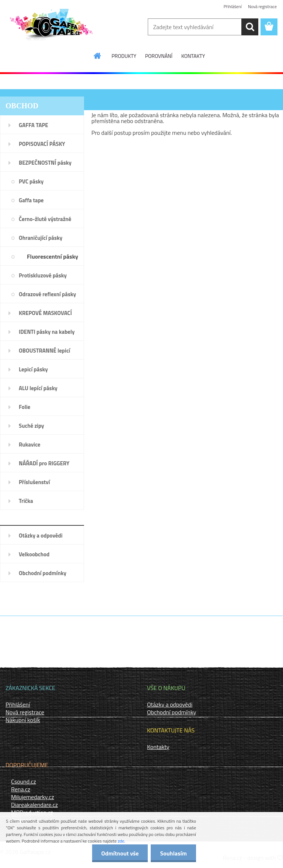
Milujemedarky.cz (33, 797)
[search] (250, 27)
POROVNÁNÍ (159, 56)
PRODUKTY (124, 56)
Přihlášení (233, 6)
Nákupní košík (23, 720)
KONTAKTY (193, 56)
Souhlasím (173, 853)
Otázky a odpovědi (170, 704)
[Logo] (51, 27)
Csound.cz (24, 781)
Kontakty (158, 747)
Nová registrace (262, 6)
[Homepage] (98, 56)
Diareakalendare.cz (34, 805)
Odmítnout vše (120, 853)
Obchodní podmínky (172, 712)
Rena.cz (21, 789)
